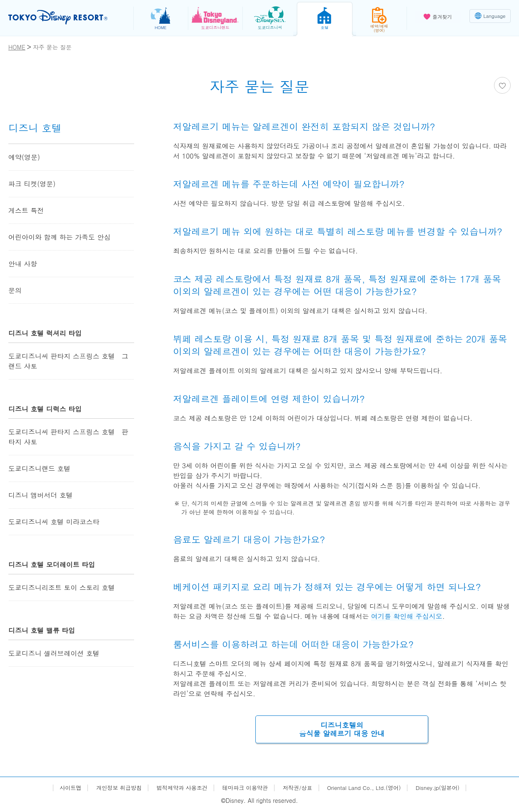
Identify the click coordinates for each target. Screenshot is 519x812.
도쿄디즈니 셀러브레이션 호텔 (54, 653)
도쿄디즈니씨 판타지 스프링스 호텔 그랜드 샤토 (68, 361)
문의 (15, 290)
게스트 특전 (26, 210)
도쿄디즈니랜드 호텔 (39, 468)
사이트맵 (60, 788)
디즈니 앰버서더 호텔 (41, 495)
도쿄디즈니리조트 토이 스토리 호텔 (62, 587)
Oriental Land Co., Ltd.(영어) (369, 788)
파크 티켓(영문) (32, 184)
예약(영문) (24, 157)
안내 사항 (23, 264)
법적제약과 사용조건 (178, 788)
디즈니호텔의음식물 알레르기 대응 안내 (342, 730)
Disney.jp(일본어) (447, 788)
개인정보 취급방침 (111, 788)
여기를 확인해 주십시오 (407, 616)
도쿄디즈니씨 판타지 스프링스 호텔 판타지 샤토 (68, 437)
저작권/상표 (299, 788)
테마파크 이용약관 (244, 788)
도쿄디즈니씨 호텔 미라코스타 (54, 522)
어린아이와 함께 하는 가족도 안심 (59, 237)
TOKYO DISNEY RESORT (62, 17)
